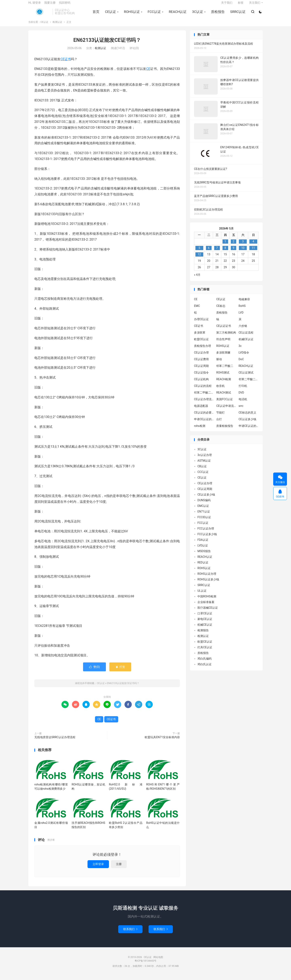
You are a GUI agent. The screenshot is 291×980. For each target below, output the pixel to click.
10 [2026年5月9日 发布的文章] (243, 252)
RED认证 (203, 567)
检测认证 (57, 26)
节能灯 (220, 417)
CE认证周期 (201, 370)
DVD (241, 397)
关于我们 (227, 5)
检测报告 (203, 635)
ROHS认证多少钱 (208, 584)
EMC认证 (203, 510)
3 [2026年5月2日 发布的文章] (243, 246)
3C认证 (197, 14)
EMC (197, 310)
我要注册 (50, 5)
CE (148, 73)
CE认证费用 (201, 363)
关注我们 (255, 5)
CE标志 (221, 310)
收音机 (220, 390)
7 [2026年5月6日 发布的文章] (217, 252)
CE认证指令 (201, 377)
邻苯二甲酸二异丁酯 (249, 383)
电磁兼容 (244, 303)
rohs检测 (200, 430)
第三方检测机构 (226, 337)
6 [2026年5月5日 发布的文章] (209, 252)
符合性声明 (223, 343)
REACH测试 (224, 397)
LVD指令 (244, 357)
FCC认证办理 (206, 533)
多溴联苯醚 (223, 357)
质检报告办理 (202, 350)
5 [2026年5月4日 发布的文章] (199, 252)
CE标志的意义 (247, 417)
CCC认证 (203, 476)
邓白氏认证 (205, 668)
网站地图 (158, 961)
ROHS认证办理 (207, 578)
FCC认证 (154, 14)
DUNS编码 (204, 504)
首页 (95, 14)
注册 (119, 868)
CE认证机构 (201, 383)
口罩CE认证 (205, 618)
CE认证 (39, 14)
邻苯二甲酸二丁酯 (204, 397)
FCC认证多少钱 (207, 538)
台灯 (219, 423)
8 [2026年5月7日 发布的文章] (225, 252)
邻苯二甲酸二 (225, 370)
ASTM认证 (204, 465)
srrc (241, 410)
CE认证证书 (224, 330)
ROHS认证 (131, 14)
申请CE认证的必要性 (204, 423)
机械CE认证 (246, 343)
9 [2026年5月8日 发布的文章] (234, 252)
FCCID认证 (204, 521)
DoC (241, 363)
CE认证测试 (246, 377)
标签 (241, 5)
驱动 (219, 363)
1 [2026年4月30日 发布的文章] (225, 246)
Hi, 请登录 (35, 5)
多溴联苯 (200, 337)
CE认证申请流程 (226, 410)
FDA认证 (203, 544)
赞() (94, 671)
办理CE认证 (201, 323)
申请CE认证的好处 (249, 430)
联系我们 (130, 933)
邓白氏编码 (205, 663)
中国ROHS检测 (207, 601)
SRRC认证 (237, 14)
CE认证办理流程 (204, 403)
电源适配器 (201, 410)
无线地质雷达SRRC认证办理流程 (55, 741)
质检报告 (217, 14)
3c (240, 350)
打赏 (120, 671)
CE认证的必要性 (204, 417)
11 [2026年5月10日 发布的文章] (253, 252)
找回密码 (65, 5)
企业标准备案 (206, 606)
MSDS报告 (204, 555)
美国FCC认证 (225, 403)
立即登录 (98, 868)
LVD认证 (203, 550)
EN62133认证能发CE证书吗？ (107, 44)
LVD (241, 317)
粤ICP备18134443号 (146, 965)
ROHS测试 (223, 377)
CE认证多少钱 (247, 423)
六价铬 (243, 330)
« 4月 (197, 279)
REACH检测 (224, 383)
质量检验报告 (225, 430)
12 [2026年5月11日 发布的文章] (199, 259)
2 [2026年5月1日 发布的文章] (234, 246)
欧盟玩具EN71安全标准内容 (162, 741)
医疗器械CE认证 (208, 612)
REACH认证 (177, 14)
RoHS (242, 310)
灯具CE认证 (205, 652)
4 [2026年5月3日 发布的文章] (253, 246)
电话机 (243, 403)
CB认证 (202, 471)
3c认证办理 (205, 459)
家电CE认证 (205, 623)
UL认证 (202, 595)
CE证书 (66, 63)
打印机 (243, 390)
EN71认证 (204, 516)
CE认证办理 (201, 357)
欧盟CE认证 (201, 343)
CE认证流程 (246, 337)
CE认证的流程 (203, 390)
